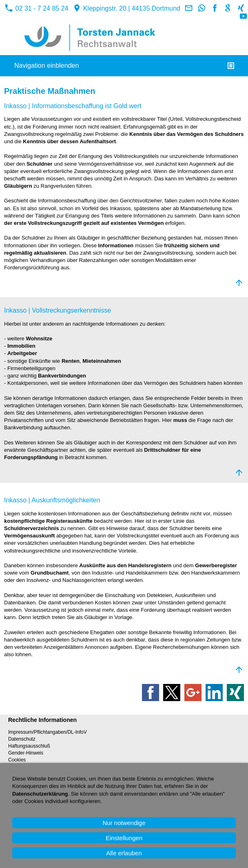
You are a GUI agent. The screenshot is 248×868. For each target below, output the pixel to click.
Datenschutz (22, 739)
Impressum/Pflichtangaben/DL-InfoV (48, 732)
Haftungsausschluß (29, 746)
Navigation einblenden (46, 65)
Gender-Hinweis (26, 753)
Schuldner (40, 164)
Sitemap (17, 837)
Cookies (17, 760)
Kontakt (17, 785)
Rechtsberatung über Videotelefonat (47, 799)
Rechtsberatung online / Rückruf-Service (52, 792)
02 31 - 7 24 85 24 (37, 8)
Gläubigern (19, 186)
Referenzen (21, 824)
